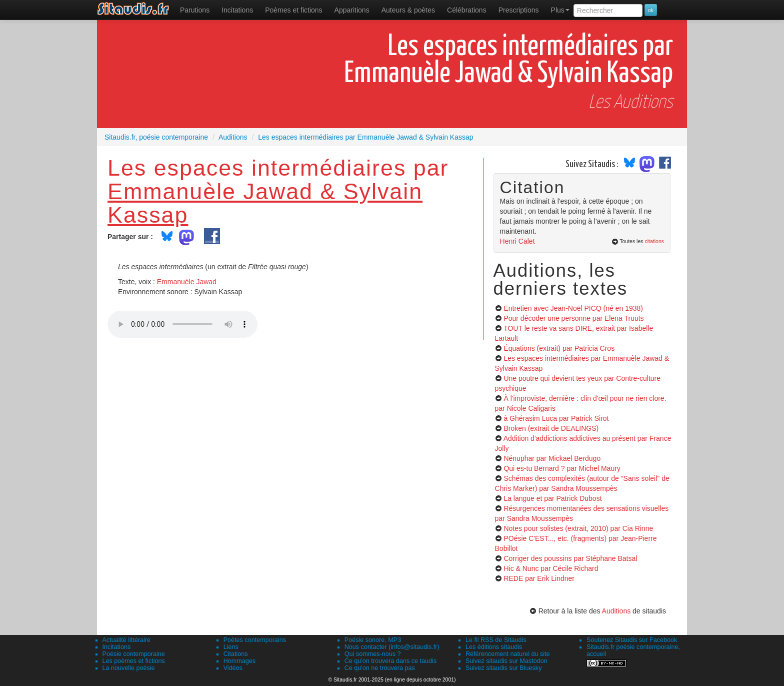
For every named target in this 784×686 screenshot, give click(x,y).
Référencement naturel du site (508, 654)
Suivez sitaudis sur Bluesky (504, 668)
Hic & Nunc (551, 568)
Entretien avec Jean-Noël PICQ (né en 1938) (573, 308)
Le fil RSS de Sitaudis (496, 640)
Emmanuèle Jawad (187, 282)
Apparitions (352, 10)
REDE (539, 578)
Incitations (117, 647)
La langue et (552, 498)
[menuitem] (195, 10)
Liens (231, 647)
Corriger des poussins (570, 558)
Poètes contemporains (255, 640)
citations (654, 241)
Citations (236, 654)
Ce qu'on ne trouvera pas (380, 668)
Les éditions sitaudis (494, 647)
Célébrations (467, 10)
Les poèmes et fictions (134, 661)
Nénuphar (552, 458)
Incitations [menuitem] (237, 10)
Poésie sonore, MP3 (373, 640)
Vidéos (233, 668)
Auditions (616, 611)
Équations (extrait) (559, 348)
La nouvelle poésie (129, 668)
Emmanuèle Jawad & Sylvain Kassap (265, 203)
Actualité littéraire (127, 640)
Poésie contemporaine (134, 654)
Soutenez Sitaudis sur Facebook (632, 640)
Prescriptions (519, 10)
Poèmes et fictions (293, 10)
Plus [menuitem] (560, 10)
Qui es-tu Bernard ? (562, 468)
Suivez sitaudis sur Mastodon (506, 661)
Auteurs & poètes (408, 10)
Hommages (239, 661)
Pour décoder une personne (573, 318)
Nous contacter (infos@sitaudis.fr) (392, 647)
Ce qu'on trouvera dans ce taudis (390, 661)
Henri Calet (517, 241)
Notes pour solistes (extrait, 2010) (578, 528)
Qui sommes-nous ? (373, 654)
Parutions (195, 10)
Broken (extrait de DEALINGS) (551, 428)
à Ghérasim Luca (556, 418)
